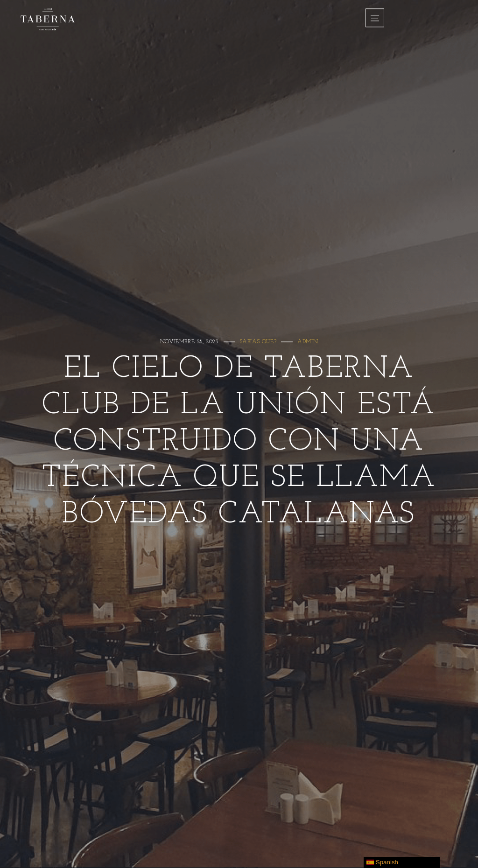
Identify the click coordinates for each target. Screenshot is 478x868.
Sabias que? (258, 342)
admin (308, 342)
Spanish (382, 862)
